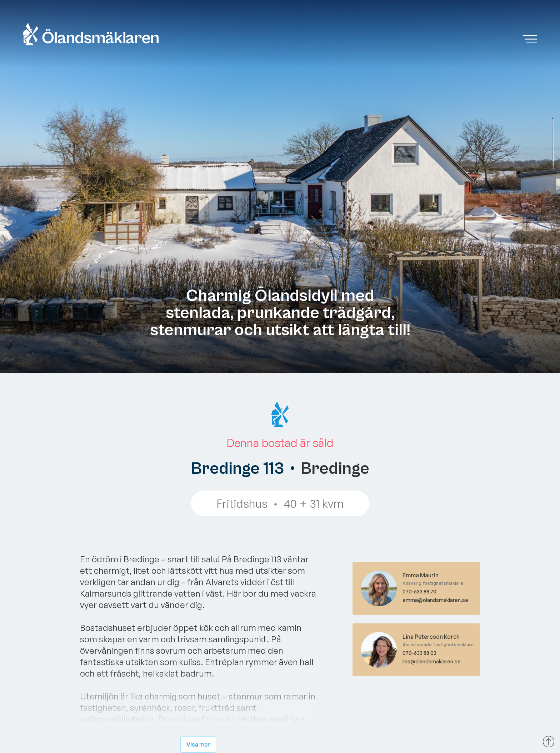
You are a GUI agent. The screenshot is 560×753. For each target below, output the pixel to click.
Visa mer (198, 744)
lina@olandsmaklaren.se (432, 661)
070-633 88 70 (419, 591)
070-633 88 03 (419, 653)
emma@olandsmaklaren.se (435, 600)
